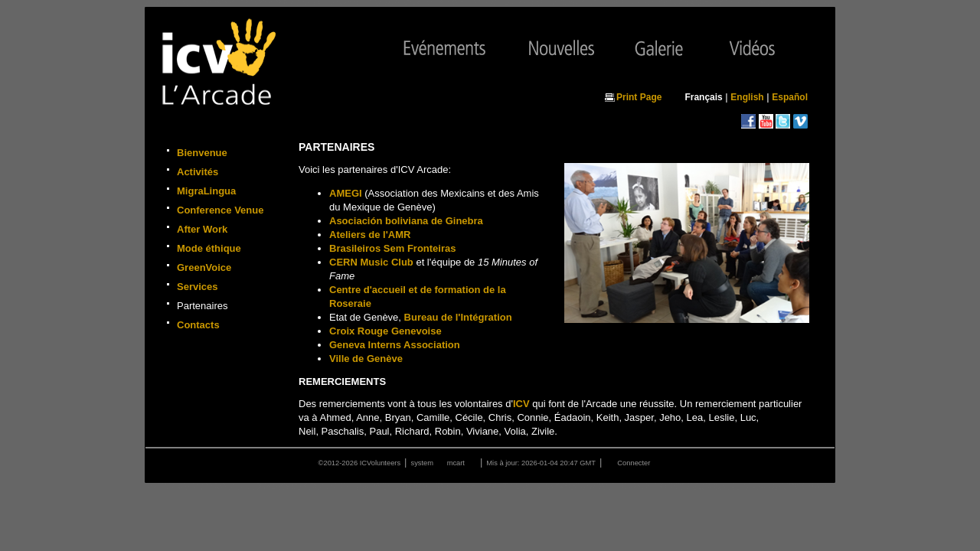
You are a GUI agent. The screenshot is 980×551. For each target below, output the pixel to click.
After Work (202, 229)
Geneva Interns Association (395, 345)
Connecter (634, 463)
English (747, 97)
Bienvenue (202, 153)
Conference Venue (220, 210)
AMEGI (346, 193)
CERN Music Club (371, 262)
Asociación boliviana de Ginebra (406, 221)
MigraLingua (206, 191)
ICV (521, 404)
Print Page (639, 97)
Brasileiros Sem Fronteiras (392, 248)
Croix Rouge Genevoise (385, 331)
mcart (456, 463)
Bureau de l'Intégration (458, 317)
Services (198, 287)
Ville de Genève (366, 359)
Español (790, 97)
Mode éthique (209, 248)
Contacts (198, 325)
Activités (198, 172)
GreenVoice (204, 267)
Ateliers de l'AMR (370, 235)
